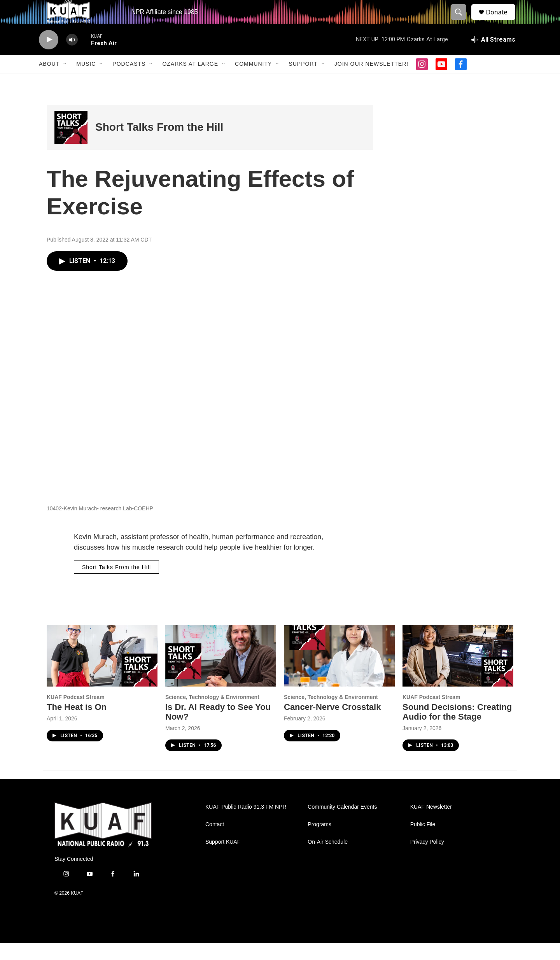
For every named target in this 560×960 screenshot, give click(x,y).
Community (253, 81)
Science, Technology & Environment (212, 714)
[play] (49, 57)
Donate (501, 20)
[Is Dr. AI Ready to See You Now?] (221, 672)
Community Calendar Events (342, 824)
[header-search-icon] (462, 21)
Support (303, 81)
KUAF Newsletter (431, 824)
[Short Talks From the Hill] (71, 144)
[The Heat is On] (102, 672)
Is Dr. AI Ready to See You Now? (218, 729)
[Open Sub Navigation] (65, 81)
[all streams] (493, 56)
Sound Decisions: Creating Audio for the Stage (457, 729)
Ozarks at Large (190, 81)
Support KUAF (223, 859)
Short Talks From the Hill (159, 144)
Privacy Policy (427, 859)
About (49, 81)
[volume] (72, 57)
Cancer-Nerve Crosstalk (332, 724)
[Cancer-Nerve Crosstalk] (339, 672)
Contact (215, 841)
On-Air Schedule (328, 859)
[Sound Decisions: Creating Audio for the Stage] (458, 672)
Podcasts (129, 81)
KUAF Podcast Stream (76, 714)
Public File (423, 841)
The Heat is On (77, 724)
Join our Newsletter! (371, 81)
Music (86, 81)
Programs (319, 841)
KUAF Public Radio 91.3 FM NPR (246, 824)
